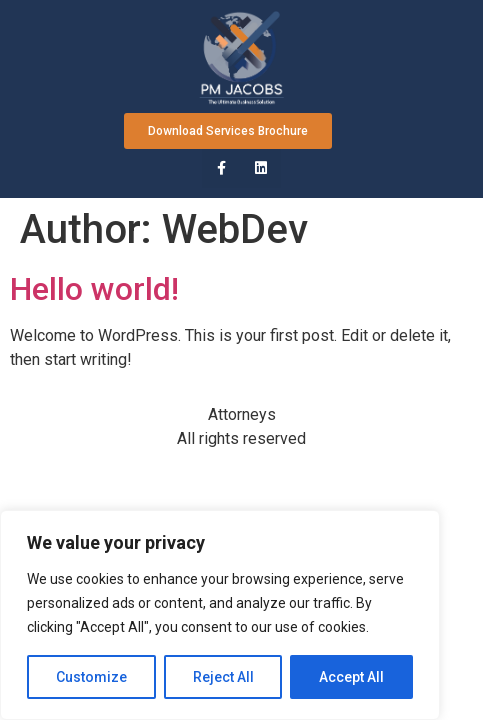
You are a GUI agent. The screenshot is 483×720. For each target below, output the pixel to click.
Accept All (351, 677)
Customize (91, 677)
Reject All (223, 677)
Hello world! (94, 289)
